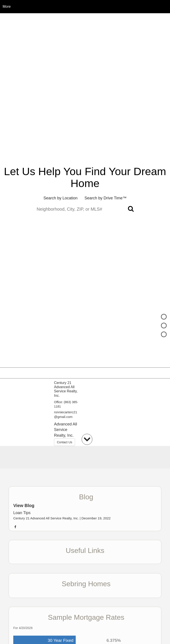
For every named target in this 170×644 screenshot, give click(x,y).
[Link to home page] (85, 7)
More (7, 7)
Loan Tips (22, 513)
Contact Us (65, 442)
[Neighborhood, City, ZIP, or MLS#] (85, 209)
